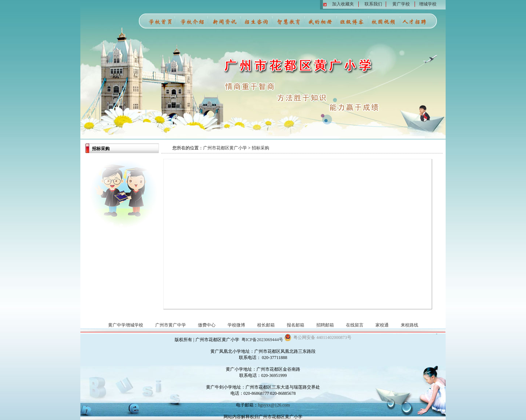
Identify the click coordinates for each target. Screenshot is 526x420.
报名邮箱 (296, 325)
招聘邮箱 (325, 325)
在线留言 (355, 325)
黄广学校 (401, 4)
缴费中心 (207, 325)
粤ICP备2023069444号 (262, 340)
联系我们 (373, 4)
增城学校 (428, 4)
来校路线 (409, 325)
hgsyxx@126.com (274, 405)
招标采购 (260, 148)
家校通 (382, 325)
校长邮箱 (266, 325)
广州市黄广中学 (171, 325)
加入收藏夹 (343, 4)
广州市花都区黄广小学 (225, 148)
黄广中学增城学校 (126, 325)
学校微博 (236, 325)
